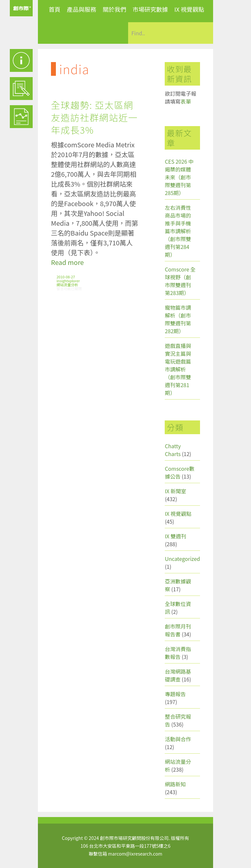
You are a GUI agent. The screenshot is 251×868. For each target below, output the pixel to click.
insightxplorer (68, 281)
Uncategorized (182, 559)
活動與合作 (178, 739)
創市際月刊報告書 (178, 630)
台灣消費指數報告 (178, 653)
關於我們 (114, 9)
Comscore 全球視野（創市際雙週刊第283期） (180, 281)
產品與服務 (82, 9)
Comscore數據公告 (180, 472)
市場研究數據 (150, 9)
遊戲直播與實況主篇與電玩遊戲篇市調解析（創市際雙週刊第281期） (178, 369)
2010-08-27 (66, 277)
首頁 (55, 9)
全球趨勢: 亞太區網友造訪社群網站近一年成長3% (94, 117)
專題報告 (175, 694)
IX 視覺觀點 (189, 9)
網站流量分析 (67, 285)
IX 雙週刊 (175, 536)
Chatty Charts (173, 450)
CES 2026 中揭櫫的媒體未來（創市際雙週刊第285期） (179, 177)
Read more (67, 262)
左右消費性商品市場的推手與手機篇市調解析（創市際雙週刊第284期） (178, 231)
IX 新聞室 (175, 491)
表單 (186, 101)
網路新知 (175, 784)
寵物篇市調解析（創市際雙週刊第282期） (178, 319)
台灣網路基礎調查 (178, 675)
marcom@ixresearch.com (135, 854)
